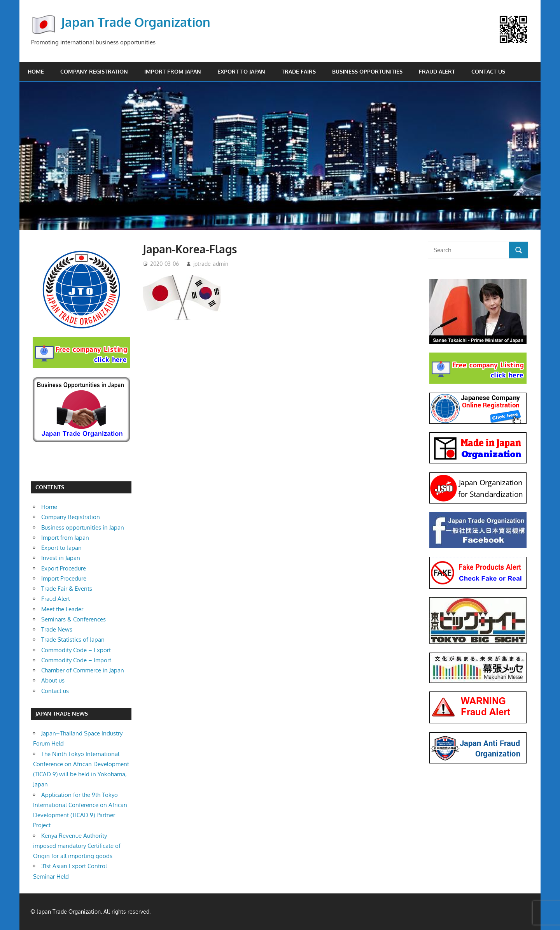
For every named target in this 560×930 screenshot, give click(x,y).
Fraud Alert (437, 71)
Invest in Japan (61, 558)
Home (36, 71)
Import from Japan (173, 71)
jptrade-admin (211, 264)
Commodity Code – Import (76, 660)
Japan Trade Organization (136, 22)
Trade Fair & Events (67, 589)
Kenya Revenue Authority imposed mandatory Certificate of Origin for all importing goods (77, 846)
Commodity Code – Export (76, 650)
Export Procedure (64, 568)
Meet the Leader (62, 609)
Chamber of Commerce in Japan (83, 670)
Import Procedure (64, 578)
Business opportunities (367, 71)
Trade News (57, 629)
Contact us (488, 71)
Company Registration (94, 71)
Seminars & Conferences (73, 619)
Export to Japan (241, 71)
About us (53, 680)
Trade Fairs (299, 71)
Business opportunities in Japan (83, 527)
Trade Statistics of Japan (73, 640)
